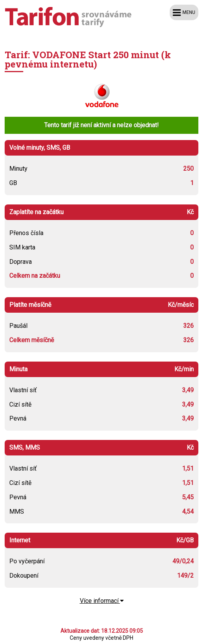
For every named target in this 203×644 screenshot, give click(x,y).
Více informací (102, 601)
